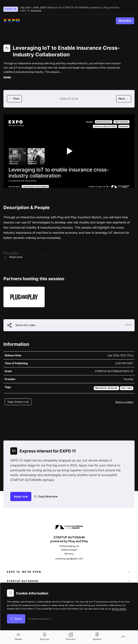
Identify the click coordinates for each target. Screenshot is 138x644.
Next (124, 99)
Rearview (125, 21)
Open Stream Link (18, 402)
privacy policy (119, 609)
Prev (14, 99)
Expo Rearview (46, 496)
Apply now (21, 496)
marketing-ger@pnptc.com (69, 559)
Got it (16, 619)
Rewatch (36, 11)
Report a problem (124, 402)
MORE (7, 77)
